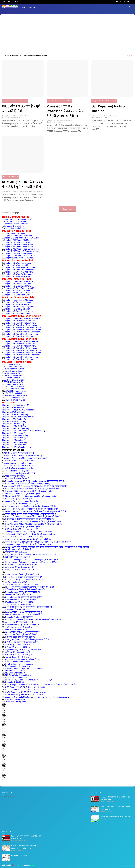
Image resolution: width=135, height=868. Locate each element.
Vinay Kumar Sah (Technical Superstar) (16, 116)
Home (4, 2)
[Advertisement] (67, 36)
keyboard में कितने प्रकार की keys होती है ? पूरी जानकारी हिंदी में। (26, 837)
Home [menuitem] (24, 7)
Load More (67, 209)
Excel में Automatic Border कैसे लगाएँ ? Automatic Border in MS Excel (24, 847)
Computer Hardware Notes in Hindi (15, 101)
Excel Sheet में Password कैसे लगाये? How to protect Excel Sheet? (115, 808)
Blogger (32, 865)
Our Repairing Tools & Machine (108, 109)
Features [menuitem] (32, 7)
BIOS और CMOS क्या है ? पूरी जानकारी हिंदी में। (21, 109)
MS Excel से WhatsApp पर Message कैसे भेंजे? (116, 817)
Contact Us (130, 865)
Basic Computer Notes (11, 177)
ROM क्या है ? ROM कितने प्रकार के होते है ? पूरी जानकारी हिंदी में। (23, 184)
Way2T (17, 865)
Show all (129, 56)
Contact (15, 2)
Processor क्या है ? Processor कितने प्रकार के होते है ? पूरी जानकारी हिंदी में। (67, 111)
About (9, 2)
